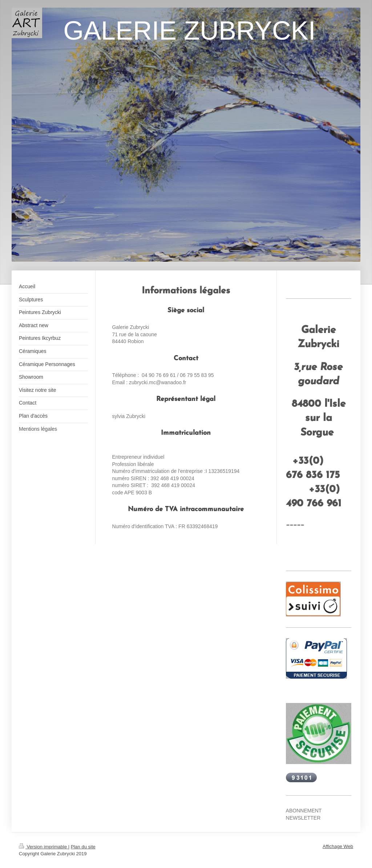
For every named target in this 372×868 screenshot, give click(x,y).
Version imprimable (44, 847)
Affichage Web (338, 846)
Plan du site (83, 847)
